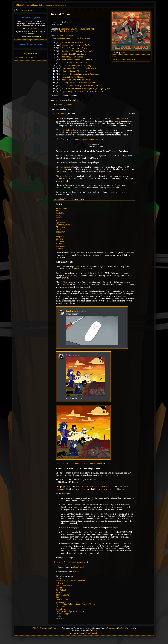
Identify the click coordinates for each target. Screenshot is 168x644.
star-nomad (61, 246)
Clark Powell (86, 80)
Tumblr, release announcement (87, 139)
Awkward (60, 248)
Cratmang (60, 241)
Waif (89, 65)
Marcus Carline (83, 63)
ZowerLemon (62, 208)
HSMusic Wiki (20, 5)
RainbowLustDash (64, 225)
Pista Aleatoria (61, 5)
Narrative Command (70, 74)
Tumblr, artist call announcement (88, 463)
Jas (57, 211)
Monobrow (82, 77)
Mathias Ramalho (88, 83)
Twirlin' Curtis (90, 68)
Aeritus (59, 244)
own (80, 130)
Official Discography (31, 18)
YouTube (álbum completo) (82, 29)
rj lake (107, 88)
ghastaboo (60, 218)
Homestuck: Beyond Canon (30, 44)
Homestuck (58, 562)
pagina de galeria (64, 38)
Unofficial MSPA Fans (63, 139)
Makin (66, 282)
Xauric (83, 54)
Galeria (42, 5)
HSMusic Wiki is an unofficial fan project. (47, 628)
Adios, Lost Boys (69, 80)
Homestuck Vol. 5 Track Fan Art (95, 487)
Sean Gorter (88, 51)
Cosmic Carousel (69, 48)
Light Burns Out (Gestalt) (72, 65)
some (62, 130)
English (88, 633)
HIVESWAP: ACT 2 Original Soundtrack (34, 33)
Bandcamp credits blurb (75, 562)
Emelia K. (99, 91)
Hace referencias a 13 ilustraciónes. (124, 59)
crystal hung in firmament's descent (76, 91)
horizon (81, 42)
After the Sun (67, 71)
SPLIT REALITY (69, 54)
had (72, 130)
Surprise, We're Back (70, 51)
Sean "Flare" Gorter (64, 585)
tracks (68, 130)
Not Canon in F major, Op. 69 (74, 60)
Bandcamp (34, 29)
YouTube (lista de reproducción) (64, 31)
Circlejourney (83, 71)
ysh (57, 220)
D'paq (59, 215)
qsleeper (60, 239)
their (76, 130)
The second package (65, 176)
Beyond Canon (33, 5)
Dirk (114, 56)
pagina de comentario (83, 38)
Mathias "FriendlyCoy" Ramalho (70, 611)
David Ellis (85, 45)
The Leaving (67, 63)
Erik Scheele (79, 57)
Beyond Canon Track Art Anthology (105, 119)
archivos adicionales (65, 36)
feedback (121, 628)
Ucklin (56, 199)
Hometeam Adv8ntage (71, 68)
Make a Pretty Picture (71, 85)
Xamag (123, 53)
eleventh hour (67, 77)
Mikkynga (60, 227)
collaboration (110, 628)
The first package (63, 167)
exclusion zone (68, 42)
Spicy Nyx (60, 222)
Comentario (50, 5)
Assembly (66, 57)
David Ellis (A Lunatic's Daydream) (71, 581)
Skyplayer (60, 237)
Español (95, 633)
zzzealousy (61, 232)
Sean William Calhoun (92, 74)
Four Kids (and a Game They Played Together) (81, 88)
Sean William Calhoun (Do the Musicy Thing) (75, 604)
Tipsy (58, 229)
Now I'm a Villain (69, 45)
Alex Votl (94, 60)
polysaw (83, 48)
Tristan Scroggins (91, 85)
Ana (58, 234)
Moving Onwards (69, 83)
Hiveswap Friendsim (34, 37)
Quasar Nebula (60, 113)
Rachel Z (60, 213)
